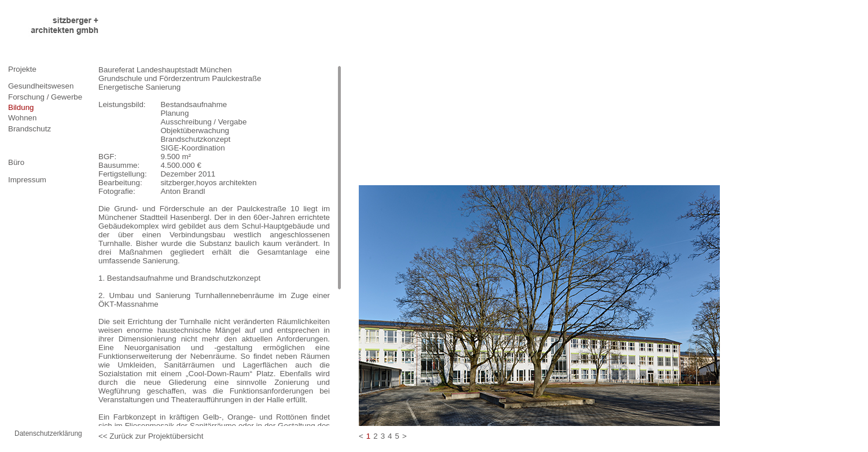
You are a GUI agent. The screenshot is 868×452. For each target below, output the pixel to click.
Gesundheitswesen (41, 86)
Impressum (27, 180)
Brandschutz (30, 129)
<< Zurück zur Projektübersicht (151, 436)
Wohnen (22, 118)
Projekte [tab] (22, 69)
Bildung (21, 107)
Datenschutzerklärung (48, 433)
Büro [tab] (16, 162)
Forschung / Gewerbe (45, 97)
